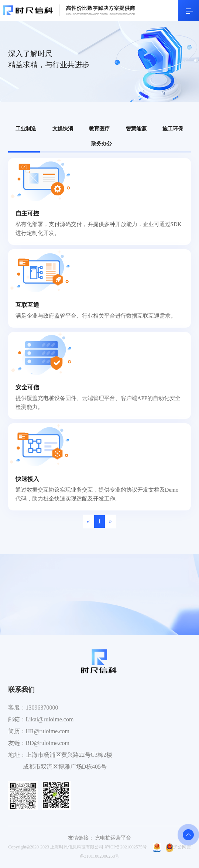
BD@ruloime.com (48, 743)
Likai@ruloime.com (50, 719)
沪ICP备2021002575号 (126, 847)
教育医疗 (99, 129)
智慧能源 (136, 129)
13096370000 (42, 708)
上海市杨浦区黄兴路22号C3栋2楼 (69, 755)
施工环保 (173, 129)
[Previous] (88, 522)
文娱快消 (63, 129)
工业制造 (26, 129)
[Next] (111, 522)
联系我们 (21, 690)
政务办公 (102, 143)
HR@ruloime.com (48, 731)
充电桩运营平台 (113, 838)
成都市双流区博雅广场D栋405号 (65, 767)
